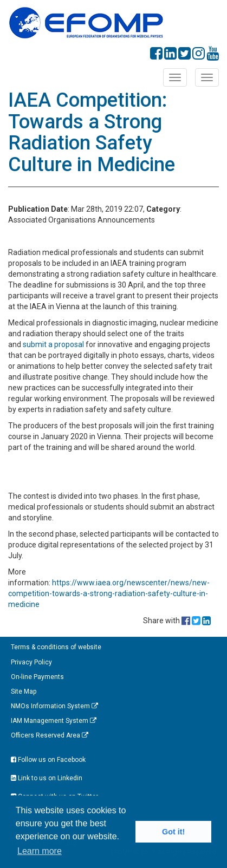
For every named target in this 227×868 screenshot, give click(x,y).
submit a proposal (53, 344)
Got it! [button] (173, 832)
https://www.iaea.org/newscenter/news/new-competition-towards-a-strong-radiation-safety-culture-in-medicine (109, 593)
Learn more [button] (40, 851)
